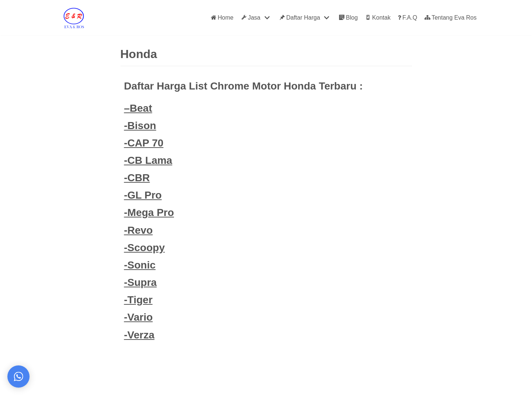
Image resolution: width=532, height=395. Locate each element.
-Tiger (138, 300)
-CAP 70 (144, 143)
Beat (141, 108)
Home (222, 18)
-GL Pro (143, 195)
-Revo (139, 230)
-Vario (139, 317)
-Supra (141, 282)
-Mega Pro (149, 212)
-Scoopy (144, 248)
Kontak (378, 18)
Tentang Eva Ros (451, 18)
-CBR (137, 178)
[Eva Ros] (74, 18)
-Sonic (140, 265)
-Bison (140, 126)
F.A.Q (407, 18)
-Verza (139, 335)
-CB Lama (148, 160)
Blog (348, 18)
